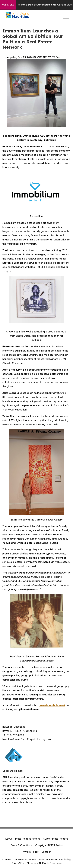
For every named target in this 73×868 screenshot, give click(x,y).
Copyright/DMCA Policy (49, 845)
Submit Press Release (56, 839)
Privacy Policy (30, 852)
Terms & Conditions (21, 845)
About (9, 839)
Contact (46, 852)
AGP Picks (8, 5)
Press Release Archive (28, 839)
